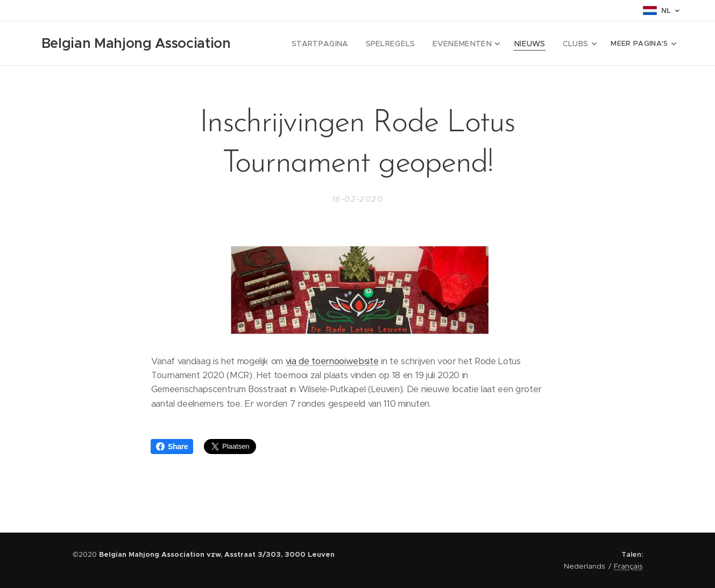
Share (172, 447)
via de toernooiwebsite (332, 361)
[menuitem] (338, 44)
